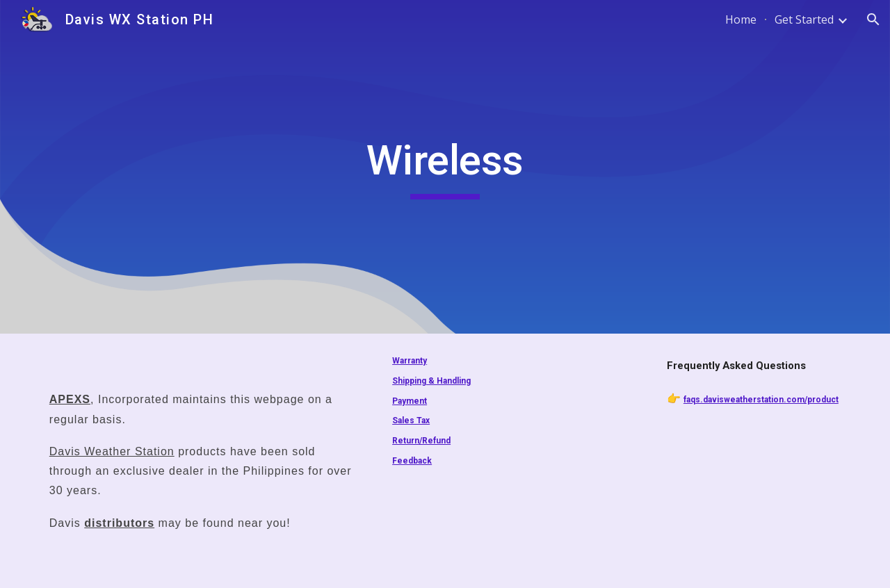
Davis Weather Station (112, 451)
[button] (873, 19)
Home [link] (741, 19)
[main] (445, 167)
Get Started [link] (804, 19)
